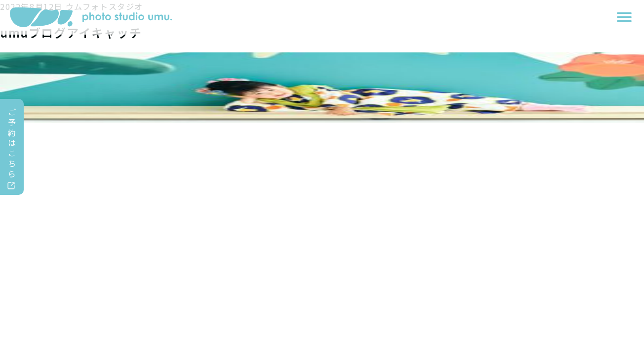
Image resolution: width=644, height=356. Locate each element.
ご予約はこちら (12, 143)
